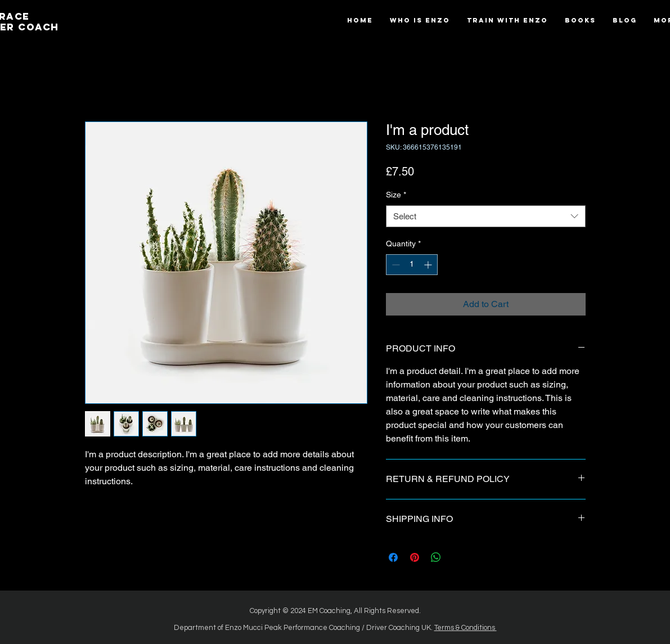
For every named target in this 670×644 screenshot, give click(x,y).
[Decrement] (395, 265)
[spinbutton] (412, 265)
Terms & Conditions (466, 628)
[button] (580, 21)
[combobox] (486, 216)
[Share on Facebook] (393, 557)
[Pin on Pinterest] (415, 557)
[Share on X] (457, 557)
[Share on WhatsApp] (436, 557)
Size (396, 195)
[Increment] (429, 265)
